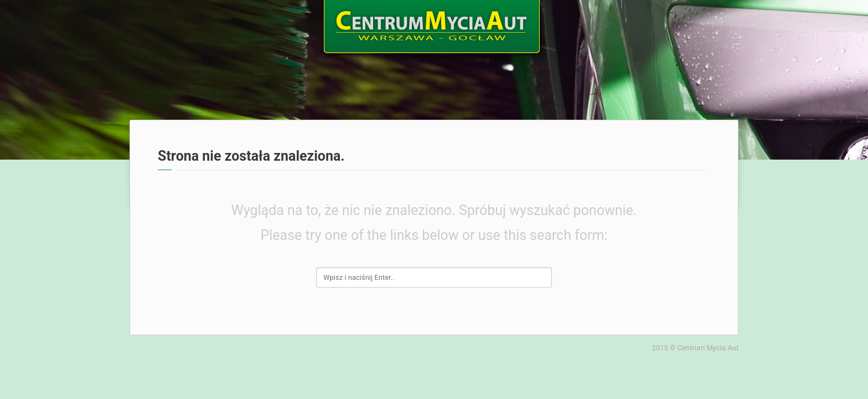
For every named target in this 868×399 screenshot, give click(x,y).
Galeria (647, 23)
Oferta (272, 23)
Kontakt (714, 23)
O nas (210, 23)
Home (150, 23)
